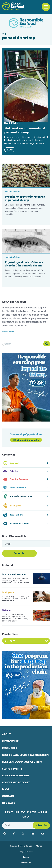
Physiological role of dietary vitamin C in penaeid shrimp (24, 264)
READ (10, 150)
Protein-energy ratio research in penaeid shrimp (25, 198)
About (6, 734)
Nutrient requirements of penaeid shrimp (25, 130)
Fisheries (7, 610)
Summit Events (12, 769)
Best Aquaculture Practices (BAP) (25, 755)
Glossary (9, 803)
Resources (9, 748)
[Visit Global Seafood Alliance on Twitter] (25, 834)
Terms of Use (26, 863)
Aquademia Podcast (16, 783)
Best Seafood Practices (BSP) (22, 762)
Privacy (26, 857)
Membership (10, 741)
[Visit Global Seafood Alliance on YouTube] (45, 834)
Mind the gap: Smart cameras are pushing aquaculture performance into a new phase (16, 581)
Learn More (8, 332)
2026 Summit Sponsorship (26, 440)
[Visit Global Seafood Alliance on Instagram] (7, 834)
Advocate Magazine (16, 776)
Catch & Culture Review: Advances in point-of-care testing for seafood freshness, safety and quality (15, 618)
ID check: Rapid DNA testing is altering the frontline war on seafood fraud (16, 599)
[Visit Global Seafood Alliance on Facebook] (16, 834)
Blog (6, 789)
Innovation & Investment (14, 574)
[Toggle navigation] (46, 7)
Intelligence (8, 592)
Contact (8, 796)
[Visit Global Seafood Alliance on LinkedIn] (35, 834)
